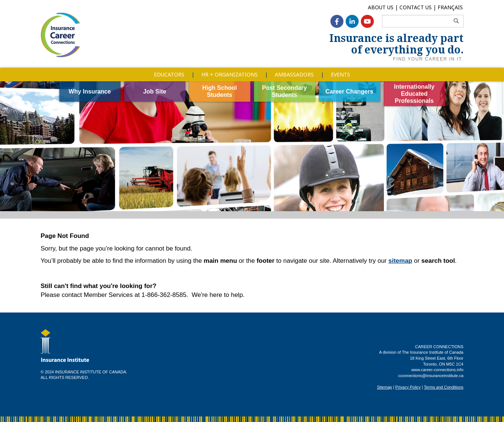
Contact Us (416, 7)
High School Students (219, 91)
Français (450, 7)
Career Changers (350, 91)
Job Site (155, 91)
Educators (169, 74)
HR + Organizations (230, 74)
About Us (381, 7)
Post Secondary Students (285, 91)
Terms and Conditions (444, 387)
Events (340, 74)
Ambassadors (294, 74)
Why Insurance (90, 91)
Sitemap (385, 387)
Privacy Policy (408, 387)
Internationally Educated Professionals (414, 94)
